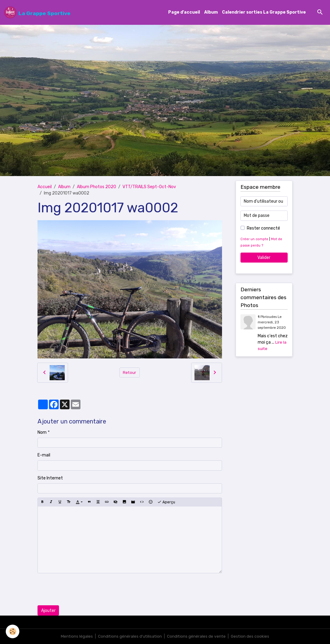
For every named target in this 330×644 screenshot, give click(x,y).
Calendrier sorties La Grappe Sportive (264, 13)
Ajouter (48, 611)
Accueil (45, 187)
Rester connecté (263, 228)
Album (211, 13)
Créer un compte (254, 239)
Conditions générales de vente (197, 636)
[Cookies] (13, 631)
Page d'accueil (184, 13)
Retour (130, 373)
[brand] (37, 12)
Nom (42, 432)
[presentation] (83, 590)
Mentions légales (76, 636)
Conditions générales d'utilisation (129, 636)
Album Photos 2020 (96, 187)
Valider (264, 258)
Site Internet (50, 478)
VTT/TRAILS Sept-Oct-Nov (149, 187)
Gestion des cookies (251, 636)
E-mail (44, 455)
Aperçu (166, 502)
